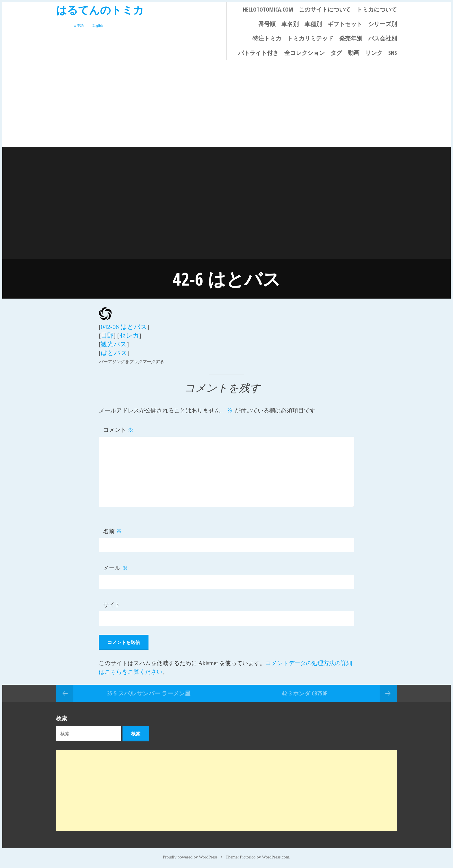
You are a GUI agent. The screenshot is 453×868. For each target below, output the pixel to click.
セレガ (129, 335)
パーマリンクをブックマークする (131, 362)
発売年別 (351, 38)
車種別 (313, 24)
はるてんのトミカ (100, 10)
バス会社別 (383, 38)
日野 (107, 335)
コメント (118, 430)
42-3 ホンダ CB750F (305, 693)
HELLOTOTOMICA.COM (268, 9)
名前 (113, 531)
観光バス (114, 344)
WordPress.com (276, 857)
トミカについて (377, 9)
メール (115, 568)
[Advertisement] (226, 103)
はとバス (114, 353)
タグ (336, 53)
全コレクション (305, 53)
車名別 (290, 24)
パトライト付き (258, 53)
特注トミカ (267, 38)
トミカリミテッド (310, 38)
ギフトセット (345, 24)
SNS (393, 53)
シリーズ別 (383, 24)
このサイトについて (325, 9)
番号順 (267, 24)
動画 (354, 53)
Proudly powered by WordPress (190, 857)
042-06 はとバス (124, 327)
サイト (112, 605)
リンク (374, 53)
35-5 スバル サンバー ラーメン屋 (149, 693)
